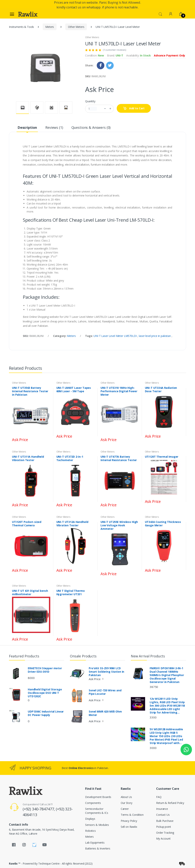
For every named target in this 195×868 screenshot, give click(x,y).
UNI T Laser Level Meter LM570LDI (115, 336)
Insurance (162, 809)
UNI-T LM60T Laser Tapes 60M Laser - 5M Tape (74, 390)
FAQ (159, 797)
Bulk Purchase (165, 821)
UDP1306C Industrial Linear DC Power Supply (46, 713)
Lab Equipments (95, 843)
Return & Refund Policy (170, 803)
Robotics (90, 831)
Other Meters (76, 27)
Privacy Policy (129, 821)
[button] (160, 14)
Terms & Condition (132, 815)
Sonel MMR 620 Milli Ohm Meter (105, 713)
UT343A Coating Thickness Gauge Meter (163, 524)
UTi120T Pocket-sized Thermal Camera (27, 524)
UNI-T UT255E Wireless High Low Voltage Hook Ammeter (119, 525)
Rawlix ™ (15, 864)
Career (125, 809)
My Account (163, 839)
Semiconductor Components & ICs (97, 811)
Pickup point (163, 827)
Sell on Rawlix (129, 827)
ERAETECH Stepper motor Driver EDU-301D (45, 670)
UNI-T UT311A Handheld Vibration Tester (28, 458)
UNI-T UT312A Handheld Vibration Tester (72, 524)
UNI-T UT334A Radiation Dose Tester (161, 390)
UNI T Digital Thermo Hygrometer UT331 (71, 593)
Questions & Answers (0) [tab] (91, 127)
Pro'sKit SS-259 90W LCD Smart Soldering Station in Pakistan (106, 672)
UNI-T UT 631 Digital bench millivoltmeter (30, 593)
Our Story (127, 803)
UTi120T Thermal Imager (162, 457)
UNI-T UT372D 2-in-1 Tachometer (70, 458)
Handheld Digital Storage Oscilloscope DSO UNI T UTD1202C (45, 693)
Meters (50, 27)
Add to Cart (134, 108)
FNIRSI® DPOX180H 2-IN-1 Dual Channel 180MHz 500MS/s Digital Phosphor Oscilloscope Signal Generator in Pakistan (167, 675)
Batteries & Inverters (98, 848)
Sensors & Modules (97, 825)
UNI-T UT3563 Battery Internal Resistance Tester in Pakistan (30, 391)
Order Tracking (165, 833)
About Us (126, 797)
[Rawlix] (28, 14)
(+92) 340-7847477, (39, 809)
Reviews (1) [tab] (54, 127)
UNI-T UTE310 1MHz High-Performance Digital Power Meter (119, 391)
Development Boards (98, 797)
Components (93, 803)
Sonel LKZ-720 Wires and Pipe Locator (105, 692)
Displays (90, 819)
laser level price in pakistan (155, 336)
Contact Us (163, 815)
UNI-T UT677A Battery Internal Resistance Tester (119, 458)
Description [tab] (27, 127)
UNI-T (119, 55)
